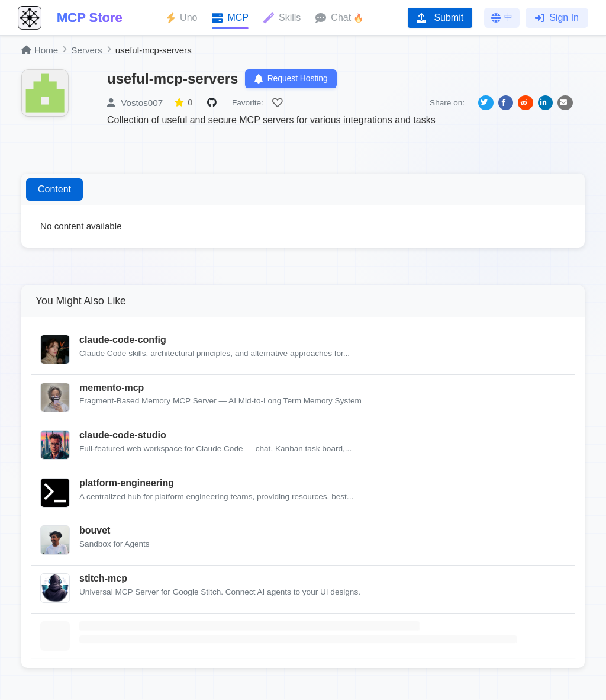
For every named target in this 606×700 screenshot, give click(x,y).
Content (54, 190)
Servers (86, 50)
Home (40, 50)
